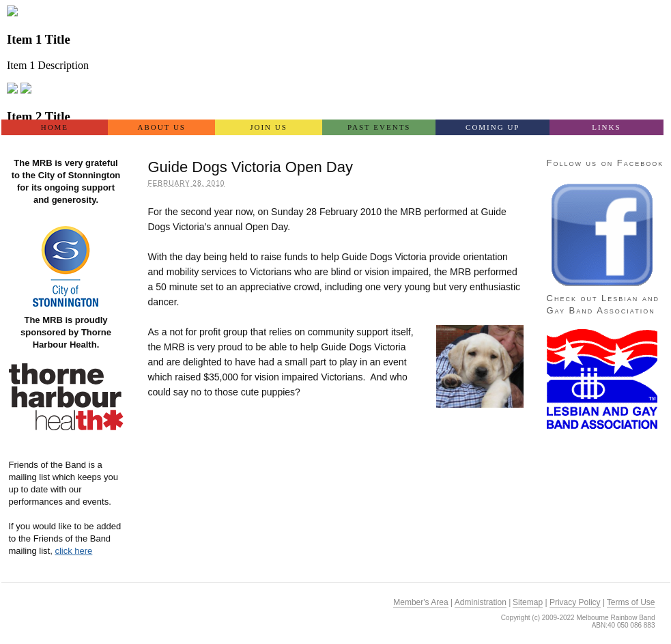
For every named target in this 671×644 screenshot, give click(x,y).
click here (73, 551)
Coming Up (492, 127)
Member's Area (420, 602)
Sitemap (528, 602)
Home (55, 127)
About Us (161, 127)
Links (606, 127)
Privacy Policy (575, 602)
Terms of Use (631, 602)
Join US (269, 127)
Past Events (379, 127)
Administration (481, 602)
